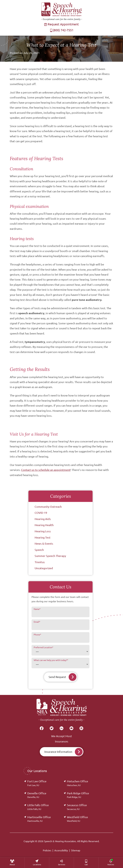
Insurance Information (58, 752)
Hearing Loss (43, 531)
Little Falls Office (38, 807)
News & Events (44, 544)
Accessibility (61, 850)
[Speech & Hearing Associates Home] (61, 710)
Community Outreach (48, 507)
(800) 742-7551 (62, 30)
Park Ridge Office (78, 795)
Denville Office (37, 795)
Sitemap (76, 850)
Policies (47, 850)
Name (37, 609)
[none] (12, 863)
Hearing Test (43, 537)
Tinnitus (40, 562)
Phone (37, 635)
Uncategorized (44, 568)
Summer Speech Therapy (50, 556)
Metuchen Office (77, 783)
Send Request (57, 677)
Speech (39, 550)
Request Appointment (61, 24)
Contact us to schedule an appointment (46, 470)
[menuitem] (12, 863)
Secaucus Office (77, 807)
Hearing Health (44, 525)
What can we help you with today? (51, 660)
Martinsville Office (39, 819)
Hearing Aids (43, 519)
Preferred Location (43, 647)
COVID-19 (41, 513)
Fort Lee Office (37, 783)
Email (37, 622)
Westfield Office (77, 819)
